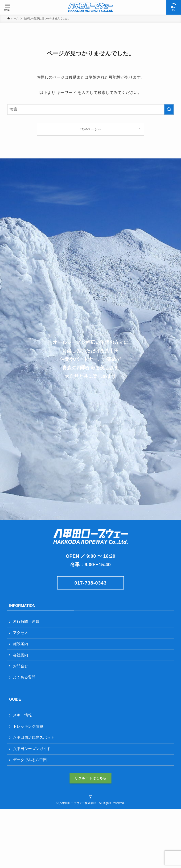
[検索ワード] (91, 109)
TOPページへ (90, 129)
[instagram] (90, 797)
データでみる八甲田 (30, 760)
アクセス (21, 633)
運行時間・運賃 (26, 621)
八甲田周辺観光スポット (34, 737)
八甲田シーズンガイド (32, 749)
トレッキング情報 (28, 726)
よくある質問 (24, 677)
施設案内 (21, 644)
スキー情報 (22, 715)
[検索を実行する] (169, 109)
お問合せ (21, 666)
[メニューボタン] (7, 7)
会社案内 (21, 655)
